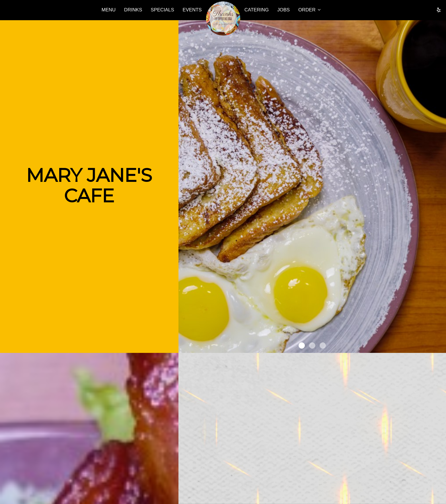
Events (192, 10)
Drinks (133, 10)
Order (310, 10)
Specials (163, 10)
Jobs (283, 10)
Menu (109, 10)
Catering (257, 10)
